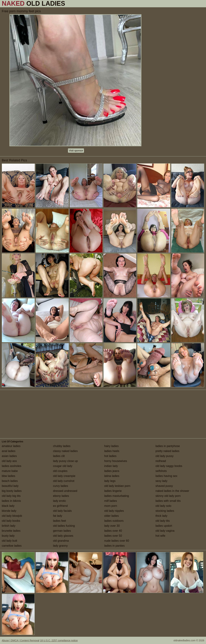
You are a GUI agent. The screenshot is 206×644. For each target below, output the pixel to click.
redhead (161, 461)
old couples (60, 471)
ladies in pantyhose (168, 446)
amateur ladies (11, 446)
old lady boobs (11, 521)
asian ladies (9, 456)
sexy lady (161, 481)
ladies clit (59, 456)
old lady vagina (165, 531)
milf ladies (111, 501)
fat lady (58, 516)
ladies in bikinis (11, 501)
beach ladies (10, 481)
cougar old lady (63, 466)
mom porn (111, 506)
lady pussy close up (65, 461)
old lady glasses (63, 536)
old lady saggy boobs (169, 466)
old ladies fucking (64, 526)
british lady (9, 526)
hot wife (160, 536)
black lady (8, 506)
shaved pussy (164, 486)
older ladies (112, 516)
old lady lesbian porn (117, 486)
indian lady (111, 466)
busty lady (8, 536)
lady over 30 (112, 526)
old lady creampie (64, 476)
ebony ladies (61, 496)
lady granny (60, 546)
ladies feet (60, 521)
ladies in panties (114, 546)
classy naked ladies (65, 451)
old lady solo (163, 506)
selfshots (161, 471)
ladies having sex (166, 476)
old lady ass (9, 461)
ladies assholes (11, 466)
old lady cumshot (64, 481)
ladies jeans (112, 471)
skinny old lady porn (168, 496)
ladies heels (112, 451)
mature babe (10, 471)
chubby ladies (62, 446)
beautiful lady (10, 486)
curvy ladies (60, 486)
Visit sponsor (76, 151)
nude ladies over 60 (117, 541)
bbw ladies (9, 476)
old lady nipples (114, 511)
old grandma (61, 541)
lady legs (110, 481)
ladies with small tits (168, 501)
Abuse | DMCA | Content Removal (21, 640)
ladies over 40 (113, 531)
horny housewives (116, 461)
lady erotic (60, 501)
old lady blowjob (12, 516)
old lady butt (9, 541)
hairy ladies (111, 446)
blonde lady (9, 511)
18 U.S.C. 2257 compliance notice (59, 640)
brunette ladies (11, 531)
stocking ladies (165, 511)
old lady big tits (11, 496)
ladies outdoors (114, 521)
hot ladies (110, 456)
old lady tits (163, 521)
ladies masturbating (117, 496)
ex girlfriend (60, 506)
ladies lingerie (113, 491)
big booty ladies (12, 491)
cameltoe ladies (12, 546)
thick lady (161, 516)
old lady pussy (164, 456)
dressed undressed (65, 491)
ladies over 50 (113, 536)
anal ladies (9, 451)
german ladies (62, 531)
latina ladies (112, 476)
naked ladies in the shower (172, 491)
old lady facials (62, 511)
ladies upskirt (164, 526)
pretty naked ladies (167, 451)
